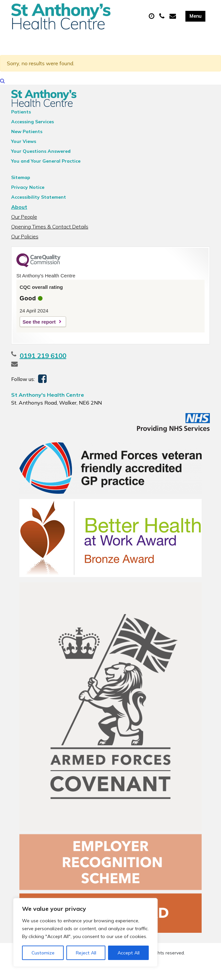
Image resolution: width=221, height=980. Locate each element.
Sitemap (21, 188)
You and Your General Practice (46, 171)
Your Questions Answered (41, 162)
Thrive (133, 970)
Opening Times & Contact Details (50, 237)
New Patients (27, 142)
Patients (21, 122)
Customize (43, 953)
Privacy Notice (28, 198)
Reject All (86, 953)
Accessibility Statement (39, 208)
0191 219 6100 (43, 366)
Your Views (24, 152)
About (19, 217)
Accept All (129, 953)
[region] (85, 932)
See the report (39, 332)
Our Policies (25, 247)
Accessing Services (33, 132)
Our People (24, 227)
